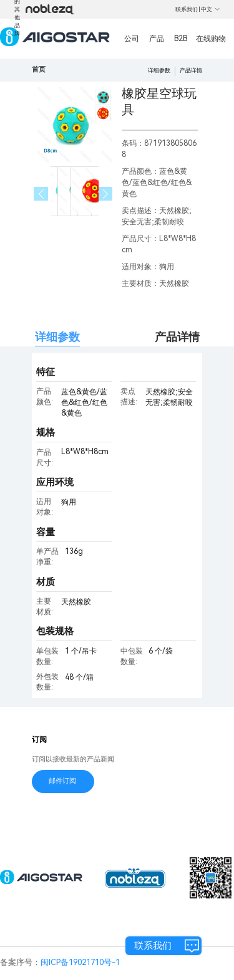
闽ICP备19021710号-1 (80, 962)
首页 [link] (39, 69)
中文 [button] (211, 9)
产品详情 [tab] (177, 337)
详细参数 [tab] (57, 337)
